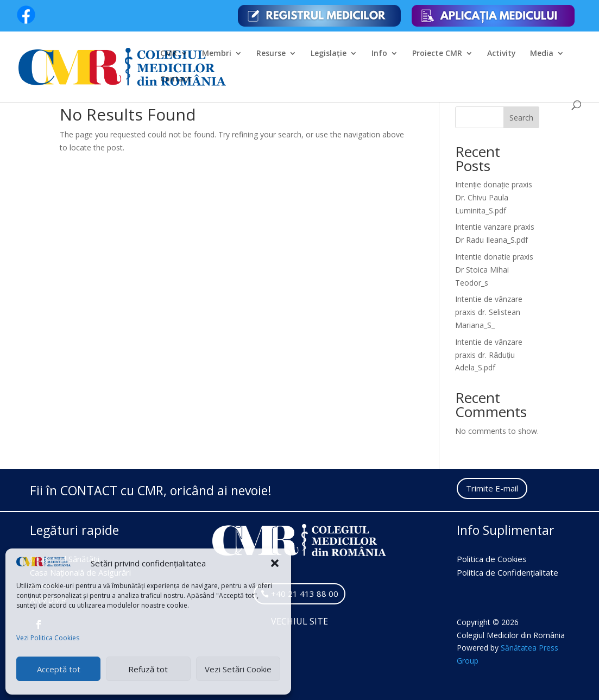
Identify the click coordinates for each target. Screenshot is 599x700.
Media (542, 54)
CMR (169, 54)
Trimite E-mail (492, 488)
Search (521, 118)
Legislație (329, 54)
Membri (217, 54)
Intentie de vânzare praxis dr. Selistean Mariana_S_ (489, 312)
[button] (275, 563)
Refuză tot (148, 669)
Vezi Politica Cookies (48, 638)
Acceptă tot (59, 669)
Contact (176, 79)
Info (379, 54)
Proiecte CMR (437, 54)
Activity (502, 54)
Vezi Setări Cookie (238, 669)
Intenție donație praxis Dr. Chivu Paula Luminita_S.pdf (494, 197)
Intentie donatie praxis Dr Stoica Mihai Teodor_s (494, 270)
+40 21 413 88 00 (305, 594)
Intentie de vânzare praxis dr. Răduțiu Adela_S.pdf (489, 355)
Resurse (271, 54)
